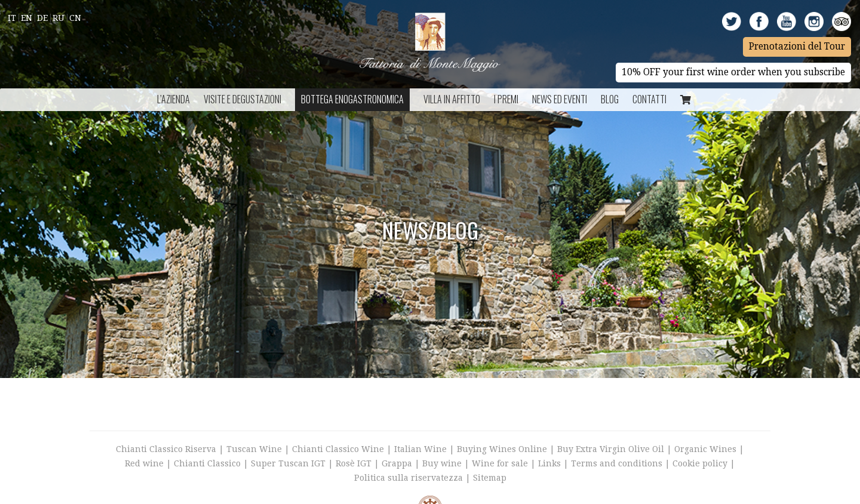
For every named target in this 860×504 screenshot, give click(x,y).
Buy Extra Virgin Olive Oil (611, 449)
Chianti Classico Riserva (167, 449)
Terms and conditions (617, 463)
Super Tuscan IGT (288, 463)
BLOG (610, 99)
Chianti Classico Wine (338, 449)
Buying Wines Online (502, 449)
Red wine (144, 463)
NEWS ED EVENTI (560, 99)
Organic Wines (705, 449)
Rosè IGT (354, 463)
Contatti (649, 99)
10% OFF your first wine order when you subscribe (733, 72)
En (27, 18)
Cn (75, 18)
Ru (59, 18)
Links (549, 463)
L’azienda (173, 99)
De (42, 18)
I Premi (506, 99)
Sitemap (490, 478)
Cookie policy (700, 463)
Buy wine (442, 463)
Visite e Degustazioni (242, 99)
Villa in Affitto (452, 99)
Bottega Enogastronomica (352, 99)
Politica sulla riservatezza (408, 478)
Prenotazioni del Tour (797, 47)
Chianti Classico (207, 463)
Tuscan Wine (254, 449)
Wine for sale (500, 463)
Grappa (397, 463)
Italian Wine (420, 449)
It (12, 18)
